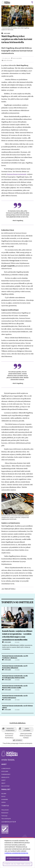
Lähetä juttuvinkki (27, 729)
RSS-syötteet (6, 786)
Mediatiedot (5, 813)
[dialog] (17, 853)
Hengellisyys (5, 777)
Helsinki (4, 794)
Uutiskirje (19, 740)
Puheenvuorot (6, 774)
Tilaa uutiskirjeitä (6, 819)
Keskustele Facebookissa (10, 729)
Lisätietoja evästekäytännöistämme (16, 853)
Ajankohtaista (6, 768)
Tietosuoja (4, 816)
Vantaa (3, 802)
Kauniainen (5, 799)
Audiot (3, 780)
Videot (3, 783)
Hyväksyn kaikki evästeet (18, 859)
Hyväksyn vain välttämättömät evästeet (17, 864)
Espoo (3, 796)
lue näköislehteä (8, 822)
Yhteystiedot (5, 810)
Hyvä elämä (5, 771)
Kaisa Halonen (17, 58)
